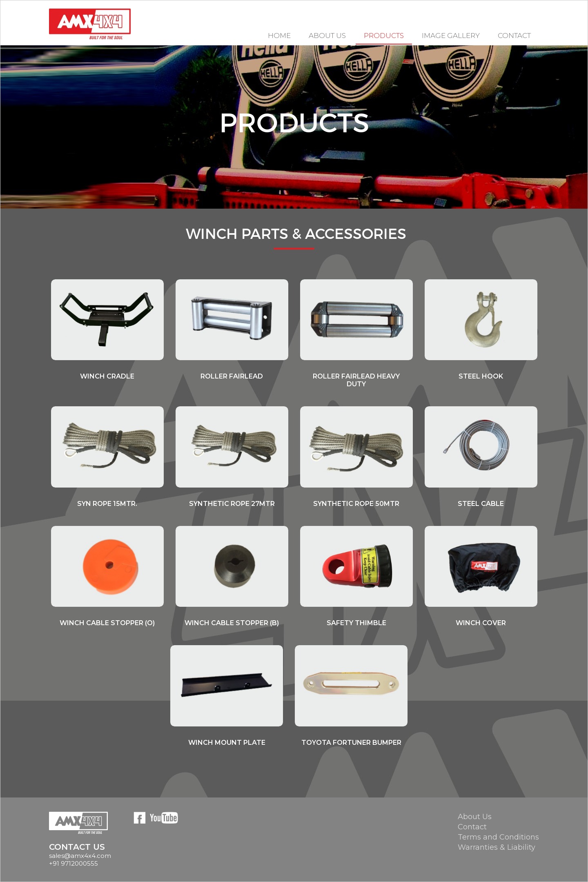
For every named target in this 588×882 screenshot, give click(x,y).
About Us (475, 817)
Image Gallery (451, 36)
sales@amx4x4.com (80, 856)
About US (327, 36)
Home (279, 36)
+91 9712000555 (73, 863)
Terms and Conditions (498, 837)
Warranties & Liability (497, 847)
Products (384, 36)
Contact (514, 36)
